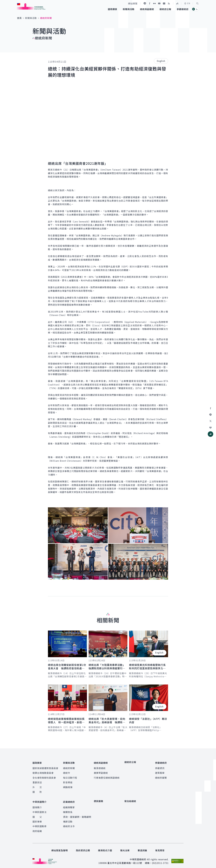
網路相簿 (68, 786)
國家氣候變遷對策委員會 (45, 767)
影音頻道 (68, 781)
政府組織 (37, 829)
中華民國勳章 (40, 824)
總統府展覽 (161, 777)
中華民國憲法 (40, 810)
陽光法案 (125, 848)
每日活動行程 (70, 777)
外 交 (37, 786)
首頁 (19, 18)
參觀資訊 (160, 767)
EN (187, 3)
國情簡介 (37, 805)
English (161, 61)
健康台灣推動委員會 (43, 772)
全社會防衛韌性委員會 (44, 777)
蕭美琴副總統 (101, 772)
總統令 (67, 772)
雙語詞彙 (142, 848)
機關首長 (68, 810)
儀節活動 (68, 819)
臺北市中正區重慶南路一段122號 (125, 861)
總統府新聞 (69, 767)
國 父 (37, 815)
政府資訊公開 (83, 848)
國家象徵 (37, 819)
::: (2, 2)
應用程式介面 (105, 848)
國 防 (37, 791)
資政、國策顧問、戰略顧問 (77, 815)
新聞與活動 (31, 18)
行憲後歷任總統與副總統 (107, 777)
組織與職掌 (69, 805)
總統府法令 (69, 824)
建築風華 (160, 772)
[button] (197, 3)
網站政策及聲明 (60, 848)
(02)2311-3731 (160, 861)
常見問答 (160, 848)
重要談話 (37, 781)
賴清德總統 (100, 767)
